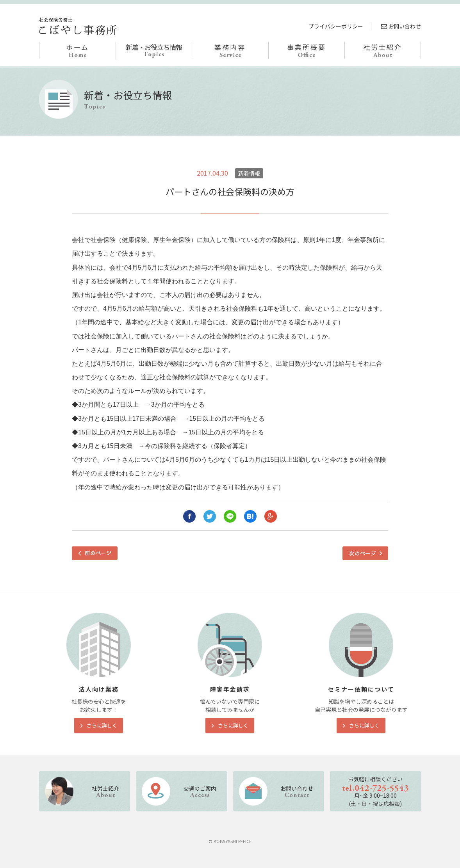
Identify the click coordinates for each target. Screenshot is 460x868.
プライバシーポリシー (336, 26)
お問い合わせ (401, 26)
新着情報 (249, 173)
